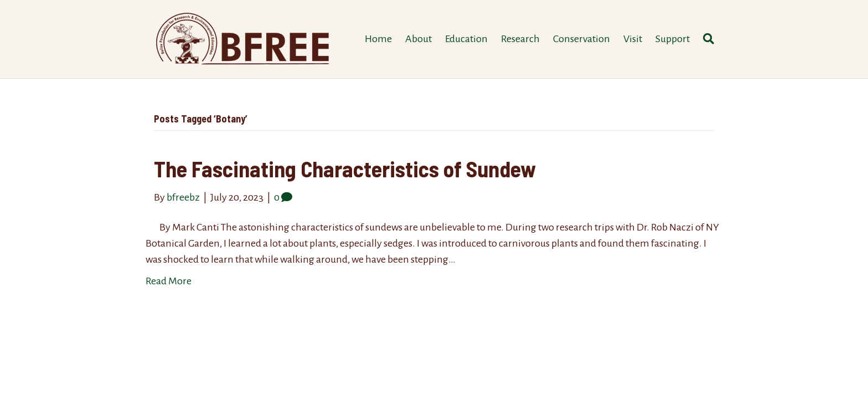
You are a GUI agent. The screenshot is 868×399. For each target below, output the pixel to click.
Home (378, 39)
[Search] (705, 39)
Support (673, 39)
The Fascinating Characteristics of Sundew (345, 168)
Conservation (582, 39)
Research (520, 39)
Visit (633, 39)
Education (466, 39)
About (418, 39)
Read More (169, 281)
